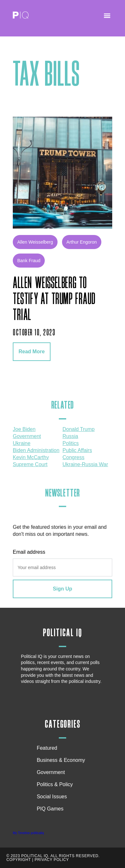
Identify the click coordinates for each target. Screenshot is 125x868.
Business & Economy (62, 760)
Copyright (19, 860)
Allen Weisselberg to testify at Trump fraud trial (54, 299)
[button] (107, 15)
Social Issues (53, 797)
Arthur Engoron (82, 242)
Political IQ (62, 633)
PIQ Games (50, 809)
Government (51, 772)
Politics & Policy (56, 785)
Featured (47, 748)
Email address (29, 552)
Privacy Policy (52, 860)
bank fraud (29, 261)
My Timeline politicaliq (28, 833)
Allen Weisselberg (35, 242)
